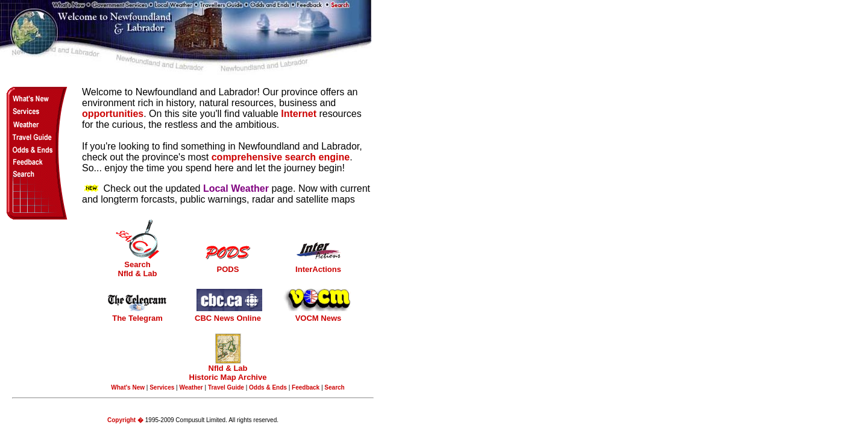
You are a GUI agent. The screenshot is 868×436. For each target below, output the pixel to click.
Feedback (306, 387)
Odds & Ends (268, 387)
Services (162, 387)
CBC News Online (228, 318)
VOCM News (319, 318)
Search (334, 387)
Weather (191, 387)
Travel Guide (226, 387)
